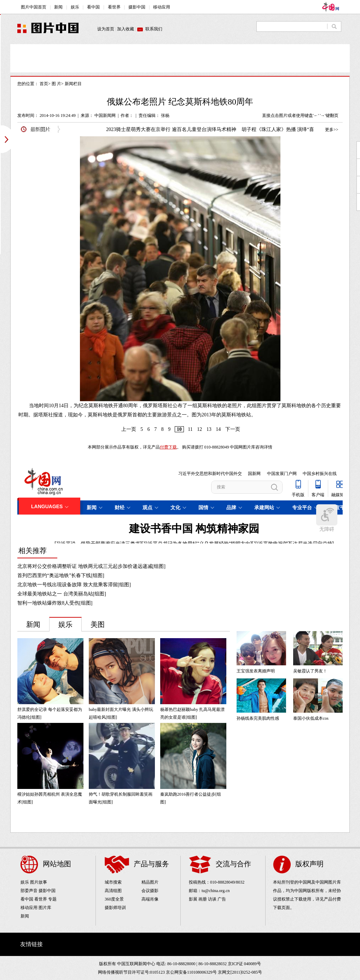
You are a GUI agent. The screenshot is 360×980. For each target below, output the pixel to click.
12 (199, 429)
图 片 (56, 84)
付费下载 (168, 447)
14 (218, 429)
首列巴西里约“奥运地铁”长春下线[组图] (61, 575)
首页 (44, 84)
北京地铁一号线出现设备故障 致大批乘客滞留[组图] (74, 585)
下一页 (233, 429)
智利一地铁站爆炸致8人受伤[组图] (55, 603)
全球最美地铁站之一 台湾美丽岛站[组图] (62, 594)
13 (209, 429)
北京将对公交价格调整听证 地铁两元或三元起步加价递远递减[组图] (91, 566)
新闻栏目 (73, 84)
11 (190, 429)
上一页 (129, 429)
